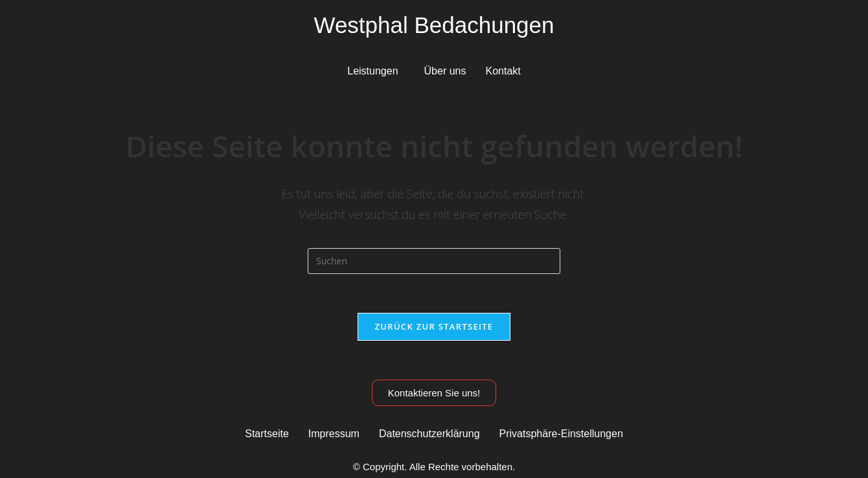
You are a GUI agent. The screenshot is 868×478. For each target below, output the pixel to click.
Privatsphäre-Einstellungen (561, 434)
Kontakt (503, 71)
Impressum (334, 434)
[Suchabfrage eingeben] (434, 261)
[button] (376, 71)
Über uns (445, 71)
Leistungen (372, 71)
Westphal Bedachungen (434, 25)
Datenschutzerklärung (429, 434)
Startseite (267, 434)
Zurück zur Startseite (434, 326)
